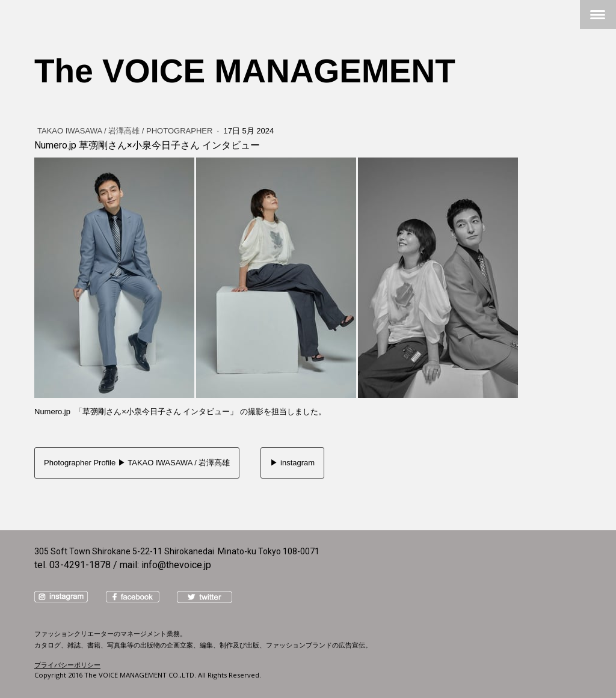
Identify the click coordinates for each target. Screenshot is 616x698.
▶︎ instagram (292, 463)
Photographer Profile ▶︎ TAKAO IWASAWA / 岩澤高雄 (137, 463)
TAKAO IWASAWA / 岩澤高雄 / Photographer (126, 131)
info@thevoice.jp (176, 565)
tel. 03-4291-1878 (72, 565)
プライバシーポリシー (67, 665)
